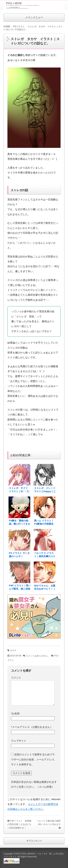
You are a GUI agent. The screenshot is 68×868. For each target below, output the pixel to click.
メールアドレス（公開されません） (32, 727)
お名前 (15, 713)
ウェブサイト (19, 741)
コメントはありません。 (38, 656)
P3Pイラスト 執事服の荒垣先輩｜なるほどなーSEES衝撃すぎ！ (19, 824)
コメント (16, 678)
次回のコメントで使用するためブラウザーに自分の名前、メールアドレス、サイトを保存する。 (34, 759)
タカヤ (13, 650)
